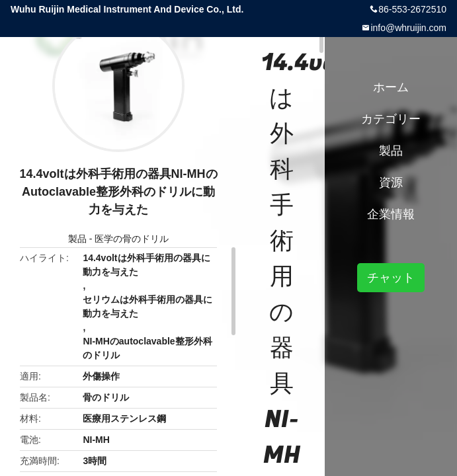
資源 (391, 182)
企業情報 (391, 214)
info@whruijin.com (408, 28)
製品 (77, 239)
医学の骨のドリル (132, 239)
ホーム (391, 87)
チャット (391, 278)
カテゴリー (391, 119)
